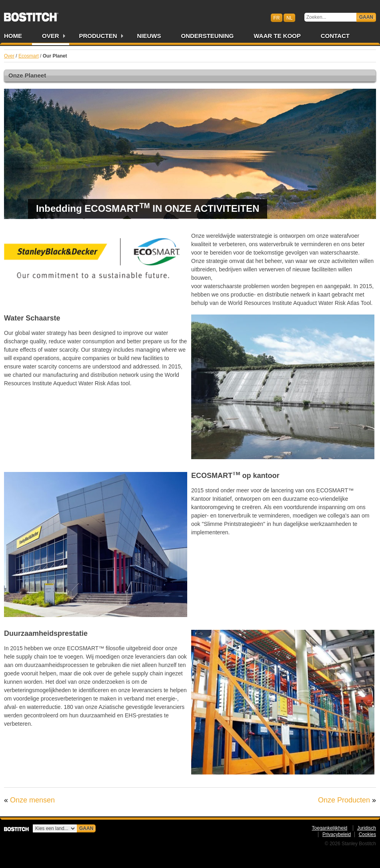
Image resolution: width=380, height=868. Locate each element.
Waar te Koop (277, 36)
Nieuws (149, 36)
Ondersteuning (208, 36)
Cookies (367, 834)
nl (289, 18)
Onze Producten (344, 800)
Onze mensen (32, 800)
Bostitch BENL (31, 14)
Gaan (366, 17)
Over (51, 36)
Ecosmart (29, 56)
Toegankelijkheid (330, 828)
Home (13, 36)
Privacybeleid (337, 834)
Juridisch (367, 828)
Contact (335, 36)
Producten (98, 36)
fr (276, 18)
